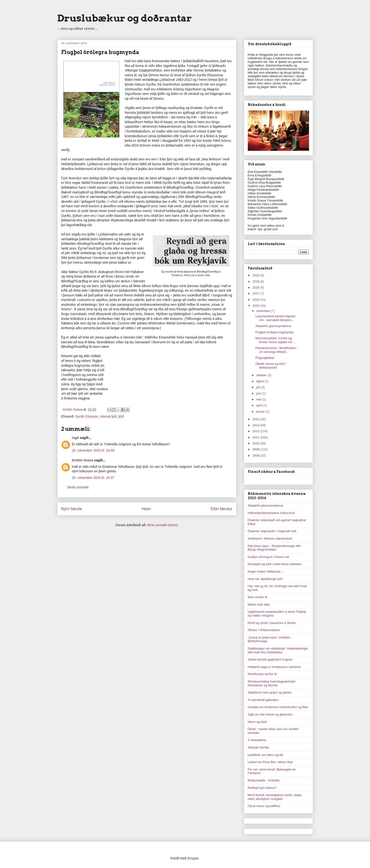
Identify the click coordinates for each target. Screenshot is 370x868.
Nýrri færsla (72, 509)
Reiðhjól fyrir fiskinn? (262, 788)
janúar (261, 412)
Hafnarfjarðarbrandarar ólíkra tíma (271, 513)
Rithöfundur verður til (262, 674)
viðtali (114, 202)
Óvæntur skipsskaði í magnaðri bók (272, 531)
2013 (257, 425)
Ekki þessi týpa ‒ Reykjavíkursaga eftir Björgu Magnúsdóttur (274, 548)
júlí (259, 387)
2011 (257, 437)
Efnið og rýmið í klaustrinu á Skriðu (272, 623)
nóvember (263, 311)
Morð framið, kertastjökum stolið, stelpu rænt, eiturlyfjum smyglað (275, 797)
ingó (76, 438)
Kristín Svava (83, 460)
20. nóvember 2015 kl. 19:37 (93, 478)
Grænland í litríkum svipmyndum (270, 538)
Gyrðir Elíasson (87, 416)
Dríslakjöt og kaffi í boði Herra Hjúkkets (275, 564)
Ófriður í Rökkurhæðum (264, 630)
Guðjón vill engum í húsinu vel (268, 557)
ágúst (260, 381)
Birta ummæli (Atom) (163, 525)
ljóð (121, 416)
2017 (257, 293)
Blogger (193, 858)
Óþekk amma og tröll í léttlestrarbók (271, 366)
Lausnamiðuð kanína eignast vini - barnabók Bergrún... (275, 318)
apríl (260, 405)
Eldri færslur (221, 509)
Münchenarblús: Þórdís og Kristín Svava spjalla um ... (276, 340)
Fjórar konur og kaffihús (264, 806)
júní (259, 393)
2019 (257, 281)
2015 (257, 306)
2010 (257, 443)
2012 (257, 431)
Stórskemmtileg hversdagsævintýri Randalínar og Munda (272, 683)
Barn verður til (257, 597)
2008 (257, 456)
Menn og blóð (257, 722)
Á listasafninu (257, 740)
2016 (257, 300)
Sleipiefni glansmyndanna (273, 326)
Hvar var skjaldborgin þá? (265, 579)
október (262, 375)
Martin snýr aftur (259, 604)
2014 (257, 419)
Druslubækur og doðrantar (125, 18)
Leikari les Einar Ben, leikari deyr (270, 762)
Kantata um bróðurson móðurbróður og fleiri (278, 707)
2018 (257, 287)
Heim (146, 509)
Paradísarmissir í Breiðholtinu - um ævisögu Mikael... (277, 350)
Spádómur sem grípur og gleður (270, 692)
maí (259, 399)
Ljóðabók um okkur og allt (265, 755)
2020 (257, 275)
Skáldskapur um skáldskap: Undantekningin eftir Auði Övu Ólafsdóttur (278, 650)
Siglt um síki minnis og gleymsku (270, 714)
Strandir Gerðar (259, 747)
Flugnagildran (265, 358)
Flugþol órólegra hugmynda (274, 332)
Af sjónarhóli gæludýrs (263, 700)
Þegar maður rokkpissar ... (266, 571)
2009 (257, 449)
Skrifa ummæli (78, 487)
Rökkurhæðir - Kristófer (264, 780)
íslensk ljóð (108, 416)
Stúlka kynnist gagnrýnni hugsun (270, 659)
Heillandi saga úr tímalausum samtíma (274, 667)
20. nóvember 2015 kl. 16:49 (93, 450)
